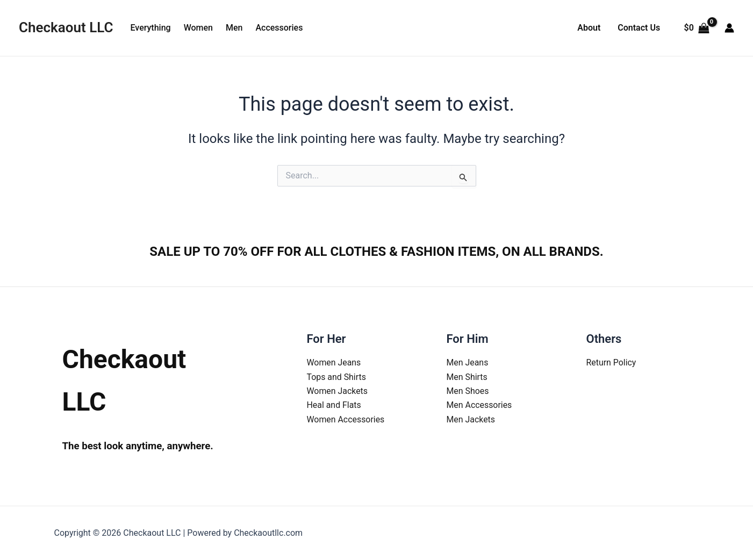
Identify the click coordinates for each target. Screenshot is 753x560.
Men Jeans (468, 362)
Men (234, 28)
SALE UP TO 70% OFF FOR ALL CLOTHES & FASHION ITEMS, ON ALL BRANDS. (376, 252)
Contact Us (639, 28)
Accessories (279, 28)
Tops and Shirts (337, 377)
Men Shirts (467, 377)
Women (198, 28)
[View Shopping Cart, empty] (697, 28)
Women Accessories (346, 419)
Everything (150, 28)
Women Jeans (334, 362)
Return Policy (611, 362)
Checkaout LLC (66, 27)
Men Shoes (468, 391)
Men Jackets (471, 419)
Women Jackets (338, 391)
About (589, 28)
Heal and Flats (334, 405)
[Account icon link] (729, 28)
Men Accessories (480, 405)
